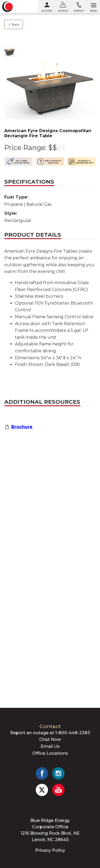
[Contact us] (79, 7)
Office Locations (50, 753)
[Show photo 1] (10, 51)
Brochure (22, 427)
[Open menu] (93, 7)
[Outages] (63, 7)
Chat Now (50, 739)
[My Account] (47, 7)
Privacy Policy (50, 850)
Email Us (50, 746)
